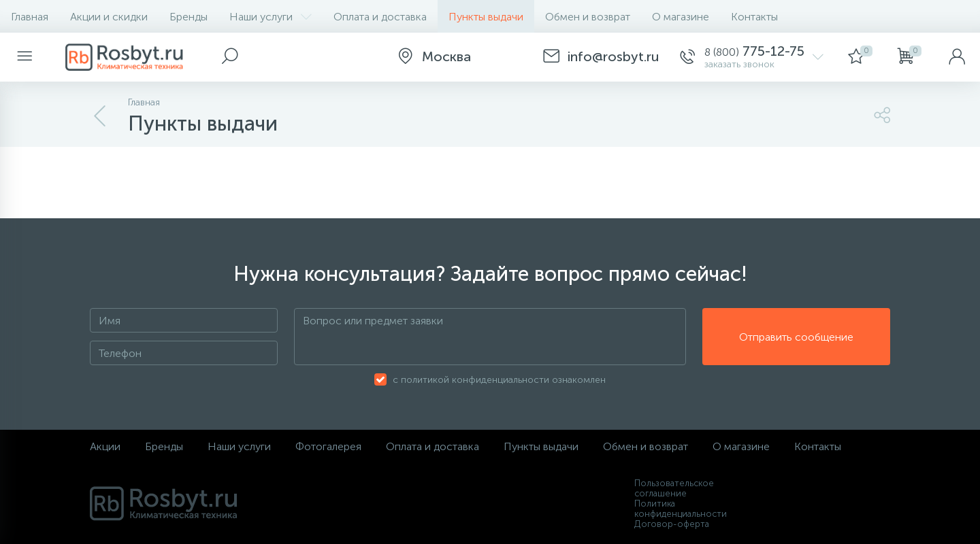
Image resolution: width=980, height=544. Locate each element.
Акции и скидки (109, 17)
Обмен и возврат (588, 17)
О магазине (681, 17)
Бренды (189, 17)
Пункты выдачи (486, 17)
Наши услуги (271, 17)
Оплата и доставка (380, 17)
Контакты (754, 17)
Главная (30, 17)
